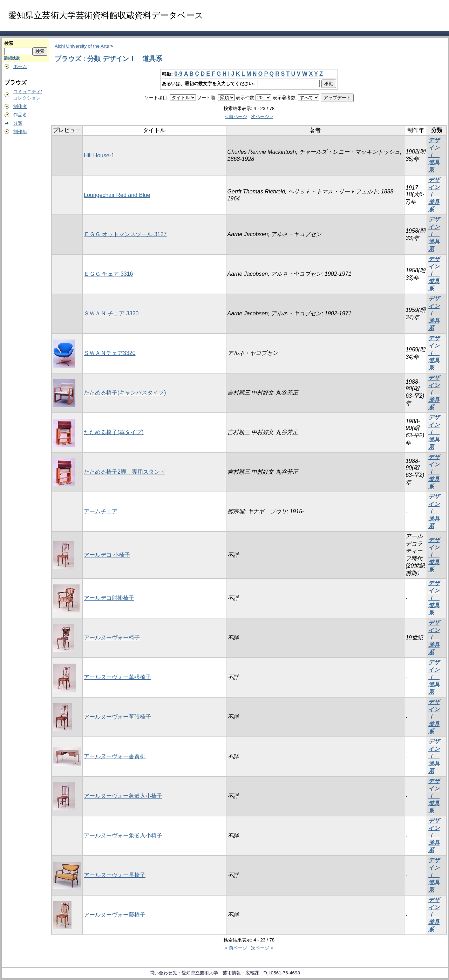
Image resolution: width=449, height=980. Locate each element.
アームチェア (101, 511)
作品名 (20, 115)
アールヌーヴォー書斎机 (115, 756)
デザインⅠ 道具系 (434, 155)
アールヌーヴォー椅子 (112, 638)
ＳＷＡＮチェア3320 (110, 353)
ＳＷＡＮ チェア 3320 (111, 313)
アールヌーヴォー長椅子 (115, 875)
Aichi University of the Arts (82, 46)
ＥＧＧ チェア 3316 (108, 274)
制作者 (20, 106)
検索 (9, 43)
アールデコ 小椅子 (107, 555)
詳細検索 (12, 58)
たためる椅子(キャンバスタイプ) (125, 393)
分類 (18, 123)
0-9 (178, 74)
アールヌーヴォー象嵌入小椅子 (123, 796)
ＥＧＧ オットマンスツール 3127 (125, 234)
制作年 (20, 132)
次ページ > (262, 116)
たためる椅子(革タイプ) (114, 432)
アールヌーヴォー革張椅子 (117, 677)
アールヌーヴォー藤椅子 (115, 915)
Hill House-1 (99, 155)
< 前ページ (236, 116)
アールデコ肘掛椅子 (109, 598)
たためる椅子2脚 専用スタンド (125, 472)
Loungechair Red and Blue (117, 195)
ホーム (20, 66)
